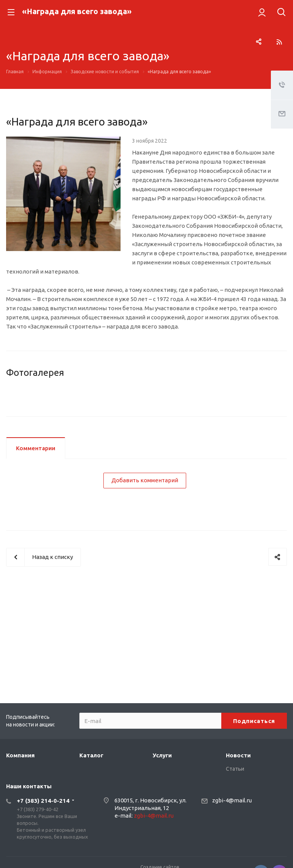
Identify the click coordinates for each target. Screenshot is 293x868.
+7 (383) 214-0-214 (43, 801)
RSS (279, 42)
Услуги (162, 755)
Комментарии (36, 501)
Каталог (91, 755)
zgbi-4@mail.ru (154, 816)
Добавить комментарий (145, 534)
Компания (20, 755)
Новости (238, 755)
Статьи (235, 769)
